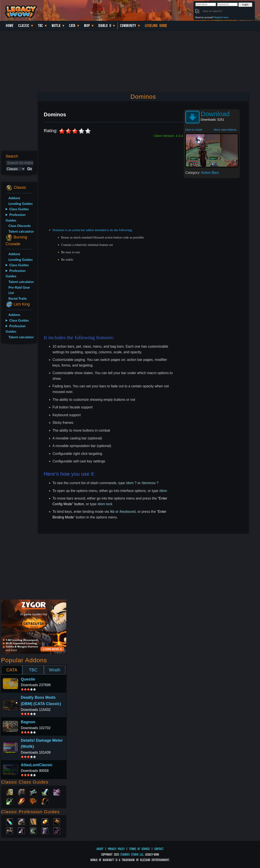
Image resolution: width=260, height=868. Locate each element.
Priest (33, 792)
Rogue (10, 801)
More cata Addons (225, 130)
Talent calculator (21, 231)
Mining (21, 830)
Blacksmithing (21, 821)
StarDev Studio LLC (132, 854)
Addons (14, 198)
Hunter (45, 801)
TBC (41, 26)
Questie (28, 679)
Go (30, 169)
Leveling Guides (21, 203)
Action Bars (210, 173)
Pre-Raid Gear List (19, 290)
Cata (72, 26)
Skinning (33, 830)
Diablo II (105, 26)
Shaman (33, 801)
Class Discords (20, 226)
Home (10, 26)
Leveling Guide (156, 26)
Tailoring (45, 830)
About (100, 849)
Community (128, 26)
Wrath (55, 670)
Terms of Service (139, 849)
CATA (12, 670)
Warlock (57, 792)
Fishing (57, 830)
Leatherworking (57, 821)
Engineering (45, 821)
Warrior (45, 792)
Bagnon (28, 722)
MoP (87, 26)
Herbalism (10, 830)
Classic (24, 26)
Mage (21, 801)
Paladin (10, 792)
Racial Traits (18, 298)
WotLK (56, 26)
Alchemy (10, 821)
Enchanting (33, 821)
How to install (194, 130)
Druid (21, 792)
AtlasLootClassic (37, 765)
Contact (159, 849)
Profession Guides (16, 217)
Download (215, 114)
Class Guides (19, 209)
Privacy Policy (116, 849)
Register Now (221, 17)
